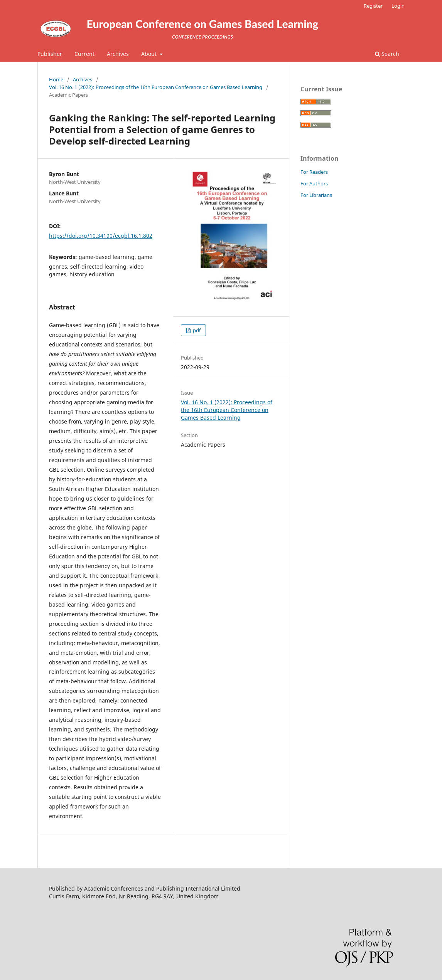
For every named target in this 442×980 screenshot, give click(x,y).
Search (387, 54)
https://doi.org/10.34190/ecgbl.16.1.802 (101, 236)
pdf (196, 330)
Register (373, 6)
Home (56, 79)
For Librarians (316, 195)
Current (84, 54)
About (150, 54)
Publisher (50, 54)
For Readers (314, 172)
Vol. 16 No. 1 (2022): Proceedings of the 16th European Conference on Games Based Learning (156, 87)
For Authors (314, 183)
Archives (118, 54)
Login (398, 6)
